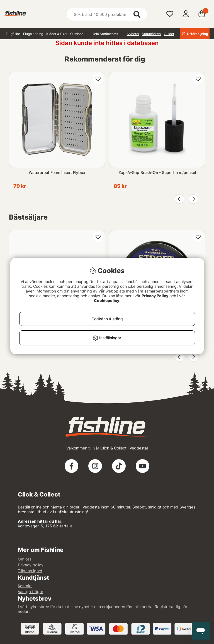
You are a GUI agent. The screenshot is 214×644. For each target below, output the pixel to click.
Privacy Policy (155, 296)
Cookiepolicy (107, 300)
